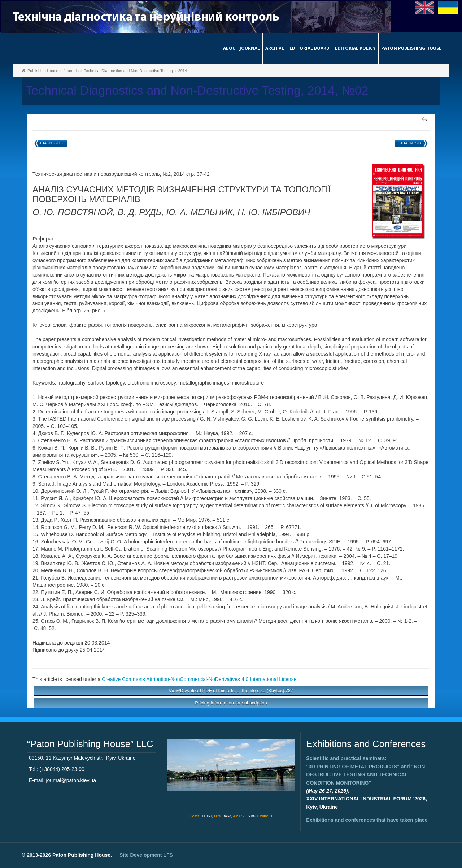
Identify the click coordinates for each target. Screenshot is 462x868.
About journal (241, 48)
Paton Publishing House (411, 48)
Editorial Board (310, 48)
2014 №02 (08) (411, 143)
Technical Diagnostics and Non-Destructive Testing (128, 71)
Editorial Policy (355, 48)
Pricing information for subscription (231, 703)
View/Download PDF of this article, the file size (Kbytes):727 (231, 691)
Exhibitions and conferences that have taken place (367, 820)
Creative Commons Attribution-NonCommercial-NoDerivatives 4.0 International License (199, 679)
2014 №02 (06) (50, 143)
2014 (183, 71)
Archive (275, 48)
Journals (71, 71)
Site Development (146, 855)
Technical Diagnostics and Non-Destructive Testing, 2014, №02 (197, 90)
